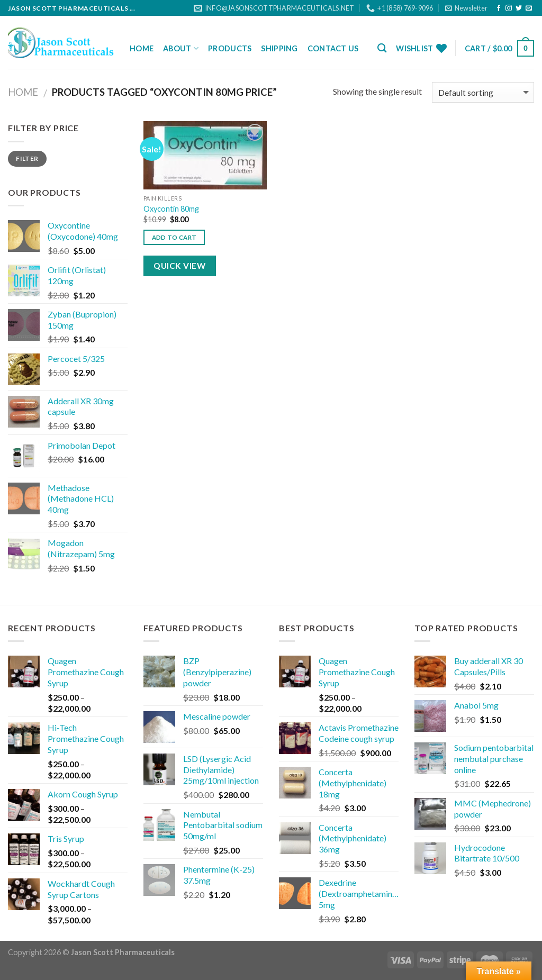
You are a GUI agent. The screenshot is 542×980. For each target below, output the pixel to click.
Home (142, 48)
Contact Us (333, 48)
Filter (27, 158)
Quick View (179, 266)
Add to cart (174, 237)
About (181, 48)
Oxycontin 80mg (171, 209)
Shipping (279, 48)
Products (230, 48)
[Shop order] (483, 92)
